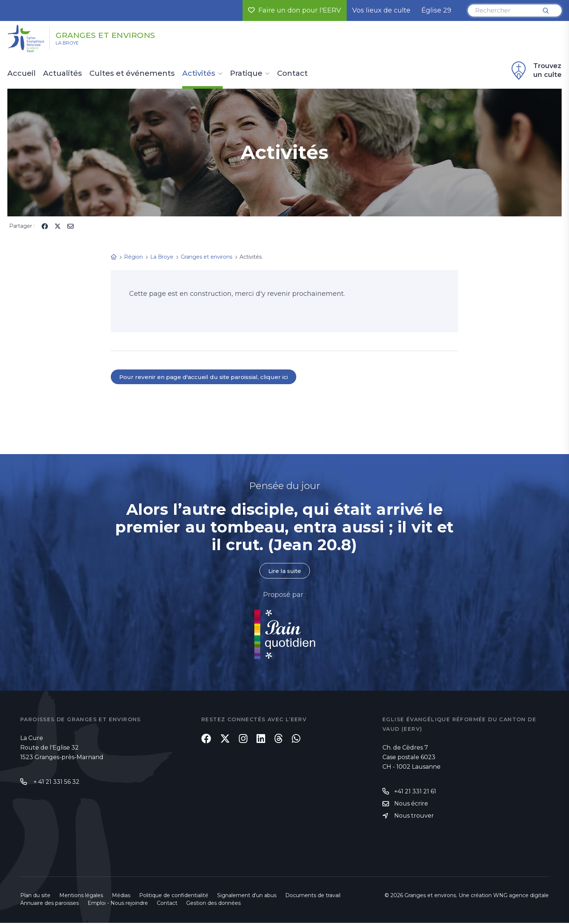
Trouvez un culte (536, 71)
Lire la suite (284, 571)
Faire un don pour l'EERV (295, 10)
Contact (292, 74)
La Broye (73, 45)
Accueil (22, 74)
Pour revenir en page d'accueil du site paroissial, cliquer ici (205, 377)
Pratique (246, 74)
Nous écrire (411, 804)
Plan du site (35, 896)
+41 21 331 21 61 (415, 792)
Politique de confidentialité (174, 896)
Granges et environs (121, 34)
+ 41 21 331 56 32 (56, 782)
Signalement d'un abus (247, 896)
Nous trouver (414, 817)
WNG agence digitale (521, 896)
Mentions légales (81, 896)
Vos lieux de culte (381, 10)
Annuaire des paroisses (50, 904)
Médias (121, 896)
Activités (199, 74)
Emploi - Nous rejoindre (118, 904)
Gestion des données (213, 904)
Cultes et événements (132, 74)
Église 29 (436, 10)
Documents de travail (313, 896)
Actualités (63, 74)
